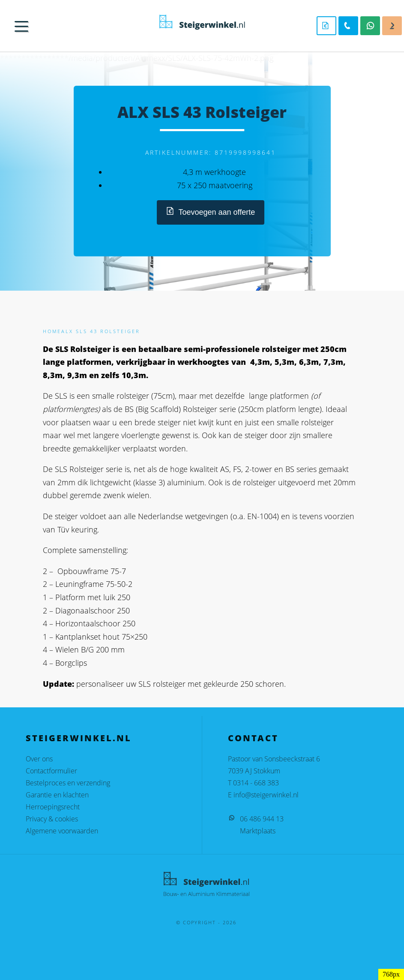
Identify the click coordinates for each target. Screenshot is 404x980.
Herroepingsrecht (53, 807)
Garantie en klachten (57, 795)
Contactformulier (51, 771)
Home (52, 331)
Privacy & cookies (52, 819)
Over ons (39, 759)
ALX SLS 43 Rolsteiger (101, 331)
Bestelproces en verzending (68, 783)
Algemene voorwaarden (62, 831)
